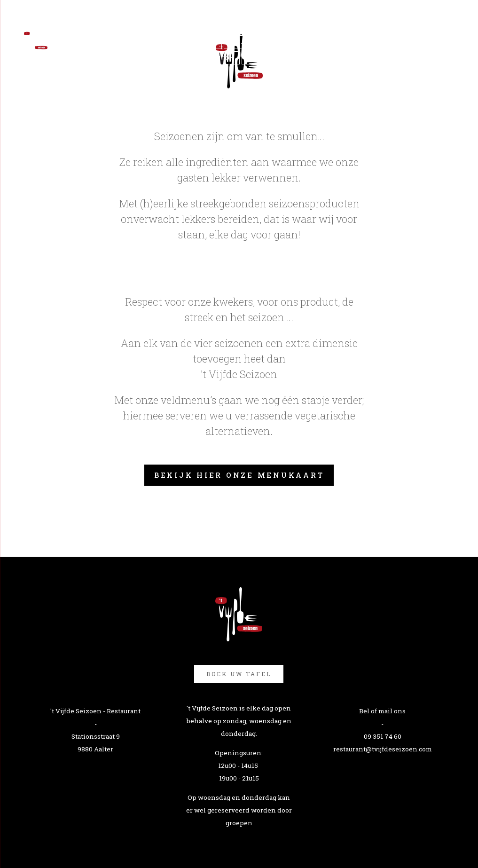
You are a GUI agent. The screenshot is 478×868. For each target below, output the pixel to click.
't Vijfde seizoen (155, 42)
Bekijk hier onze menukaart (239, 475)
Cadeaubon (214, 58)
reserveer (334, 42)
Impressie (286, 42)
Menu (207, 42)
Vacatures (266, 58)
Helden (242, 42)
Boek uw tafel (239, 674)
